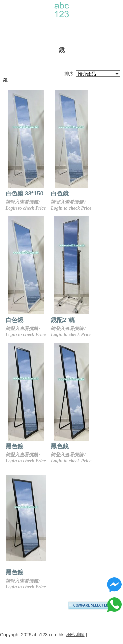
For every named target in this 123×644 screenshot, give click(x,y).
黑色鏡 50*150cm (29, 572)
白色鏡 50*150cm (29, 320)
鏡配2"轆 (76, 320)
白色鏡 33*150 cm (30, 194)
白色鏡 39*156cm (87, 194)
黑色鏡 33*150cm (29, 446)
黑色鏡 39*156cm (87, 446)
